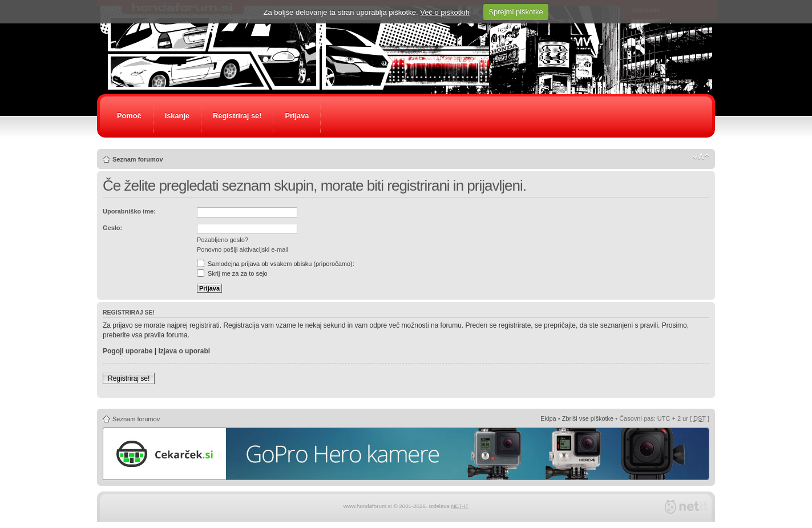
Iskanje (177, 116)
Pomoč (129, 116)
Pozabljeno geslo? (223, 240)
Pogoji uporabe (128, 351)
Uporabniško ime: (129, 211)
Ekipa (548, 418)
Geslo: (112, 228)
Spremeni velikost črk (701, 157)
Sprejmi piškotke (516, 12)
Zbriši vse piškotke (588, 418)
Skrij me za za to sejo (232, 273)
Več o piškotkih (445, 12)
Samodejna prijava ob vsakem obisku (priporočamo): (276, 264)
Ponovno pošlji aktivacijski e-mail (243, 249)
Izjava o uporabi (184, 351)
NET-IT (460, 506)
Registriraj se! (237, 116)
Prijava (297, 116)
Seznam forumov (138, 159)
